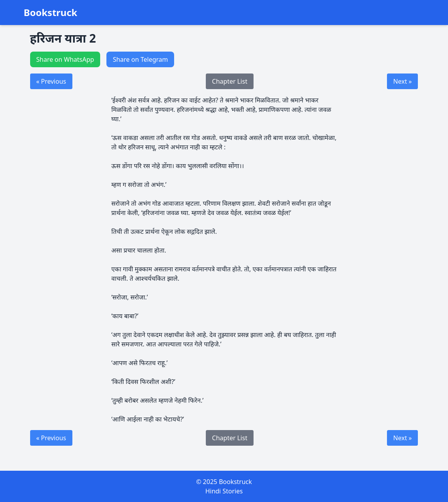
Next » (402, 81)
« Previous (51, 81)
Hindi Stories (224, 491)
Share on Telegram (140, 59)
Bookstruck (51, 13)
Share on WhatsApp (65, 59)
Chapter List (230, 81)
